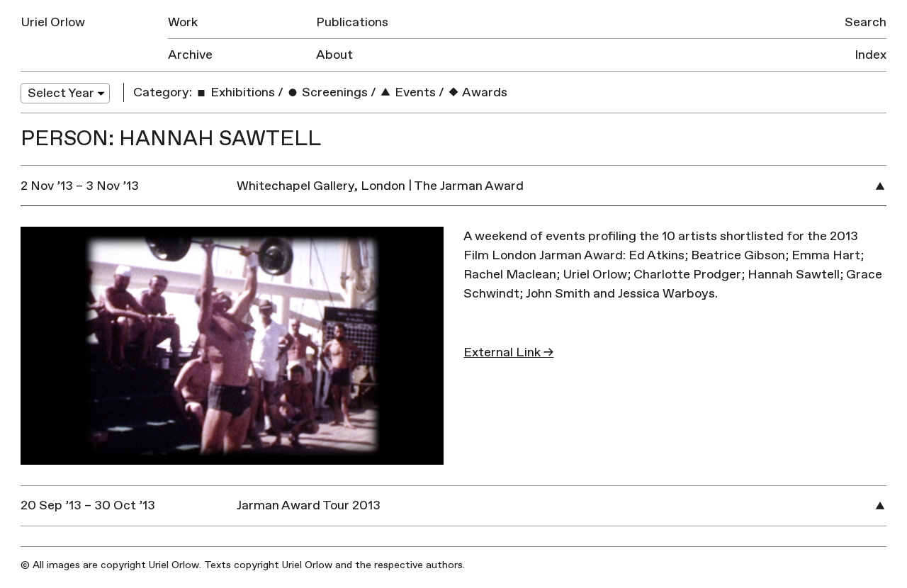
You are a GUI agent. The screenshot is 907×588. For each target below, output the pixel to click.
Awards (477, 92)
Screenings (327, 92)
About (334, 55)
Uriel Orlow (53, 22)
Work (183, 22)
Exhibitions (235, 92)
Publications (352, 22)
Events (407, 92)
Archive (190, 55)
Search (866, 22)
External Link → (508, 352)
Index (871, 55)
